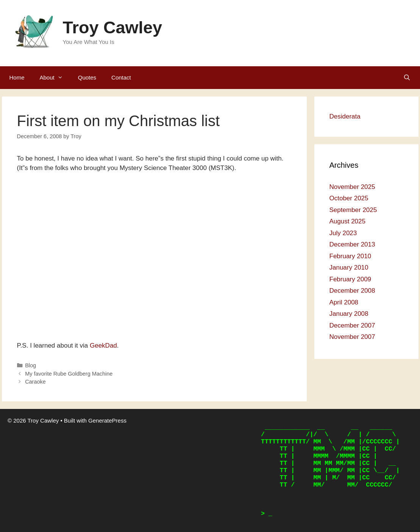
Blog (30, 365)
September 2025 (353, 210)
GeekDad (103, 346)
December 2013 (352, 244)
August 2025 (347, 221)
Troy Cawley (113, 27)
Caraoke (35, 382)
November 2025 (352, 187)
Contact (121, 77)
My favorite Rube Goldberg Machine (69, 374)
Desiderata (345, 116)
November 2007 (352, 337)
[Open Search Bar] (407, 78)
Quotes (87, 77)
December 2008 (352, 291)
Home (17, 77)
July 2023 (343, 233)
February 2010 (351, 256)
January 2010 (349, 268)
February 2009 (351, 279)
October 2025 (349, 198)
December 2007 (352, 325)
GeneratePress (107, 420)
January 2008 (349, 314)
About (55, 78)
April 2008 (344, 302)
